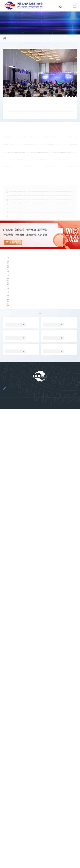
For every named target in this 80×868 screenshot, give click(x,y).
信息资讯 (22, 39)
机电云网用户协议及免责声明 (52, 848)
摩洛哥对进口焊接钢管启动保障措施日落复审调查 (39, 514)
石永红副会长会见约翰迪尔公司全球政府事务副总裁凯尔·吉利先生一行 (39, 167)
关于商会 (33, 842)
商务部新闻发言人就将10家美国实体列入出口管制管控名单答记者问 (39, 565)
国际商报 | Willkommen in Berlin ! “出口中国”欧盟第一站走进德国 (40, 153)
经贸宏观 (17, 658)
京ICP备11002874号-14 (40, 857)
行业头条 (11, 299)
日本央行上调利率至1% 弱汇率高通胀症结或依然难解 (40, 630)
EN (64, 6)
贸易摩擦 (63, 649)
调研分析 (63, 658)
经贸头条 (11, 440)
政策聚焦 (17, 649)
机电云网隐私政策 (23, 848)
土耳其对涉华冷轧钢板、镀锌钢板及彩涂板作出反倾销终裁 (39, 500)
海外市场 (40, 649)
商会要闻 (11, 49)
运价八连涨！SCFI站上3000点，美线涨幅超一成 (38, 465)
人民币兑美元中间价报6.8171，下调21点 (32, 449)
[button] (60, 98)
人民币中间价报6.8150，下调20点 (27, 546)
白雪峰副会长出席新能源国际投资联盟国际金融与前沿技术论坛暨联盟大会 (39, 113)
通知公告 (11, 185)
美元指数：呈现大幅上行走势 (24, 530)
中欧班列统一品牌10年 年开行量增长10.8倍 (34, 579)
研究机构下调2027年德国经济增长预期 (31, 481)
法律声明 (47, 842)
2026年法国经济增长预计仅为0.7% (28, 611)
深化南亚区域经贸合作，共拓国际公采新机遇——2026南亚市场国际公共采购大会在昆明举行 (39, 140)
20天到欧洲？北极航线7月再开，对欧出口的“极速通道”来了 (37, 126)
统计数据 (40, 658)
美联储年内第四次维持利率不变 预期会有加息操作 (39, 595)
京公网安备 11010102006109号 (40, 861)
